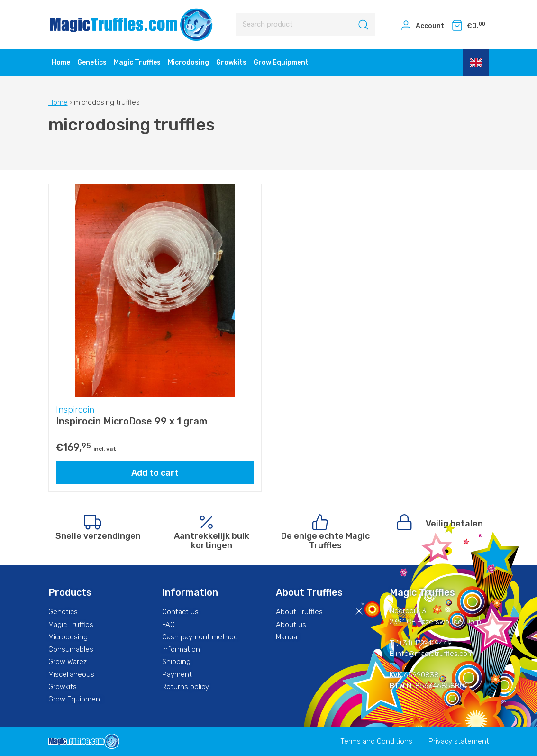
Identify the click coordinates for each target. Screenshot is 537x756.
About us (291, 625)
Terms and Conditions (376, 741)
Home (61, 62)
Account (422, 25)
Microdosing (188, 62)
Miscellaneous (71, 674)
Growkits (231, 62)
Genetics (92, 62)
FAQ (168, 625)
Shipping (176, 662)
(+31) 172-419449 (424, 643)
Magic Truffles (137, 62)
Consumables (71, 649)
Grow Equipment (281, 62)
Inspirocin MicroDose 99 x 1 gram (132, 421)
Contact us (180, 612)
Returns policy (186, 687)
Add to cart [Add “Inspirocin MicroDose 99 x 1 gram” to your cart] (155, 473)
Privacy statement (459, 741)
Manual (287, 637)
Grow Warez (68, 662)
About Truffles (299, 612)
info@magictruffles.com (435, 654)
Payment (177, 674)
